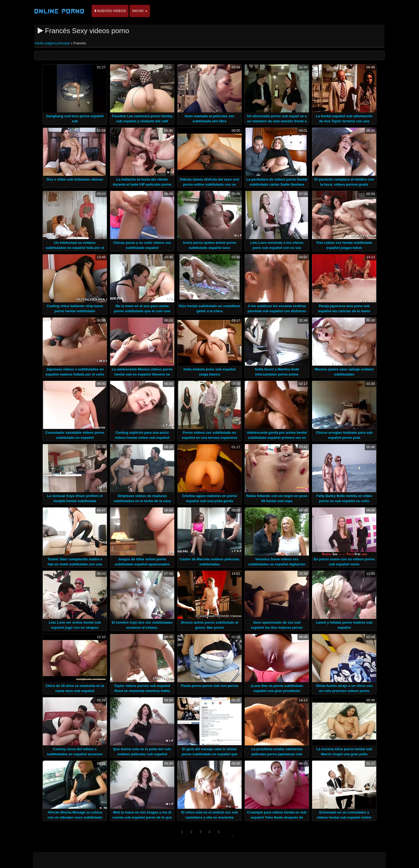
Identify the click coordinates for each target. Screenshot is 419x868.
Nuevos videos (110, 11)
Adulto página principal (53, 43)
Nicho (140, 11)
